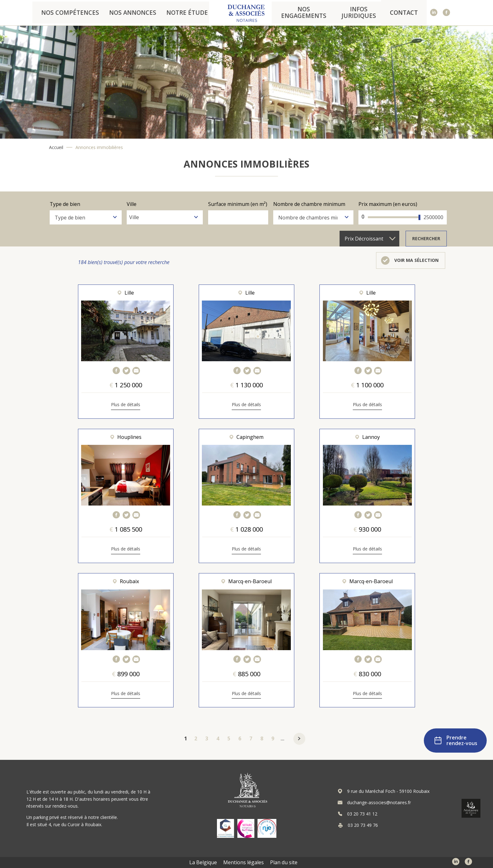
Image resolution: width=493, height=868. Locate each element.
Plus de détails (126, 405)
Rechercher (426, 238)
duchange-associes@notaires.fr (379, 803)
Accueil (56, 147)
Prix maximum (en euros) (388, 204)
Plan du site (284, 862)
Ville (132, 204)
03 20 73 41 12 (362, 814)
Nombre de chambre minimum (309, 204)
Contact (406, 13)
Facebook (447, 13)
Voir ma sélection (416, 260)
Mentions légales (244, 862)
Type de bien (65, 204)
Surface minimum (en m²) (238, 204)
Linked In (434, 13)
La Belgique (203, 862)
